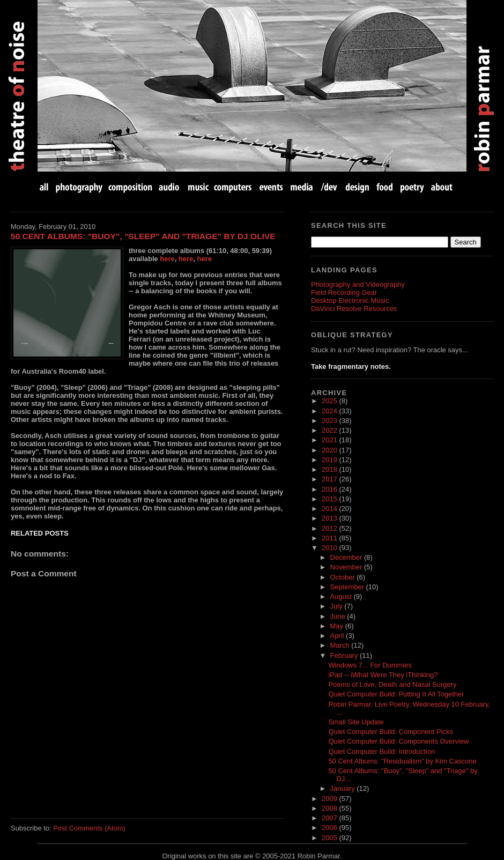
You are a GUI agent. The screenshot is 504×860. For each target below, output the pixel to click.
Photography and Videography (358, 284)
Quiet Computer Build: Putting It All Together (396, 694)
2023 (330, 421)
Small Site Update (356, 722)
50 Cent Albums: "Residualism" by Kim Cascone (402, 761)
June (339, 616)
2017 (330, 479)
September (348, 587)
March (341, 645)
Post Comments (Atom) (89, 828)
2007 (330, 818)
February (345, 655)
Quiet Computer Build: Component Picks (391, 732)
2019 (330, 460)
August (342, 596)
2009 (330, 799)
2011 (330, 538)
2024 (330, 411)
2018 (330, 469)
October (344, 577)
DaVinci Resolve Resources (354, 309)
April (338, 636)
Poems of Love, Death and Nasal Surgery (392, 684)
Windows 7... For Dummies (370, 665)
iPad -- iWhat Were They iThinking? (383, 675)
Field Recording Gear (344, 292)
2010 (330, 548)
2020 (330, 450)
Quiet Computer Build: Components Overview (398, 741)
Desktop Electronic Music (350, 301)
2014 (330, 509)
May (338, 626)
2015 (330, 499)
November (347, 567)
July (338, 606)
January (344, 788)
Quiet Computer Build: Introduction (381, 751)
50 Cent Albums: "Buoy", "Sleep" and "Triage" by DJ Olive (143, 236)
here (167, 259)
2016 (330, 489)
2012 (330, 528)
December (347, 557)
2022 (330, 430)
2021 (330, 440)
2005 (330, 838)
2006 (330, 828)
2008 (330, 808)
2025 (330, 401)
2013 (330, 518)
